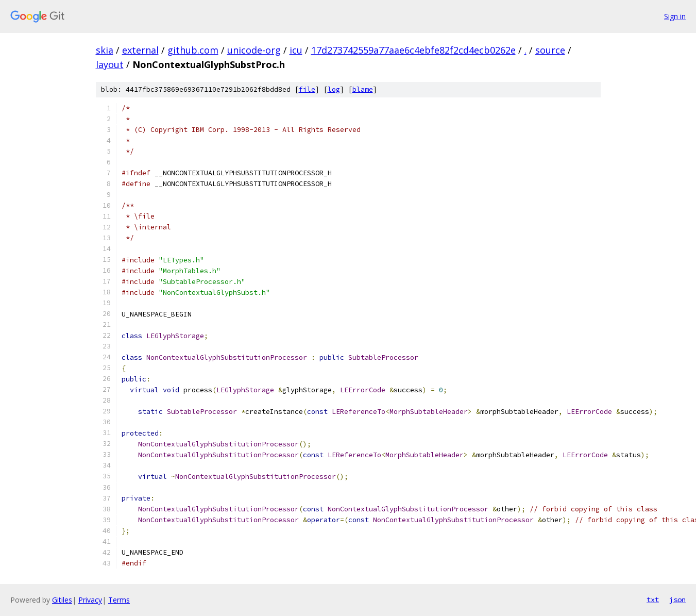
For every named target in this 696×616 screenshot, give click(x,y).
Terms (119, 600)
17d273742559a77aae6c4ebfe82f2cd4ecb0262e (413, 50)
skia (105, 50)
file (307, 89)
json (677, 600)
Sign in (675, 16)
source (550, 50)
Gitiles (62, 600)
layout (110, 64)
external (140, 50)
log (334, 89)
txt (653, 600)
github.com (193, 50)
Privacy (90, 600)
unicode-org (254, 50)
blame (363, 89)
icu (296, 50)
